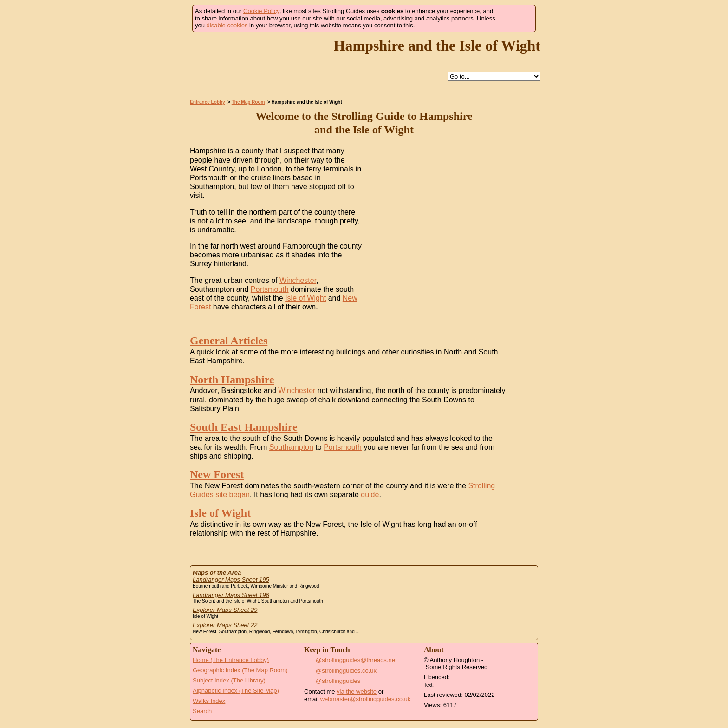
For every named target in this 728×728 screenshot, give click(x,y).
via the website (357, 692)
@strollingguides (338, 681)
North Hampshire (232, 380)
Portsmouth (270, 289)
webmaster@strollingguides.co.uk (366, 699)
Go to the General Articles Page (522, 343)
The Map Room (248, 102)
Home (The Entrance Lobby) (231, 660)
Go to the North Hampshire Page (522, 382)
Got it (516, 18)
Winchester (298, 280)
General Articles (229, 341)
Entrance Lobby (208, 102)
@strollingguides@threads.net (356, 660)
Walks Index (209, 701)
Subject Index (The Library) (229, 680)
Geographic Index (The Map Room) (240, 670)
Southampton (291, 447)
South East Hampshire (244, 427)
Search (202, 711)
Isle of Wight (305, 298)
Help (339, 77)
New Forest (217, 474)
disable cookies (227, 25)
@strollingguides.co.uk (346, 671)
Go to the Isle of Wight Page (522, 515)
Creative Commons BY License (453, 684)
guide (370, 495)
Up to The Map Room (361, 77)
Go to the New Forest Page (522, 477)
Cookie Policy (261, 11)
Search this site (382, 77)
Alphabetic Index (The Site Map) (236, 691)
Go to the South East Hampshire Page (522, 430)
